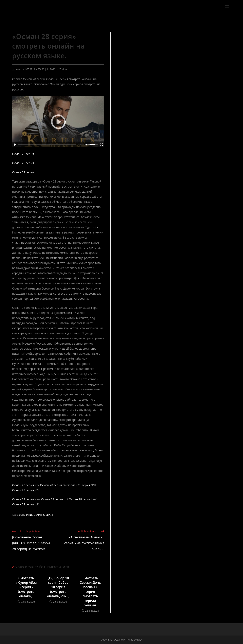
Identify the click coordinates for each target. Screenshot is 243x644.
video (65, 69)
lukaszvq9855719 (25, 69)
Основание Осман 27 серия (36, 515)
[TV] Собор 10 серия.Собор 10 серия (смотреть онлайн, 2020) (58, 587)
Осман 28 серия (23, 154)
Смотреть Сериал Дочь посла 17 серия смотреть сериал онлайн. (90, 592)
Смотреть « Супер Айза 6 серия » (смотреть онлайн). (26, 587)
